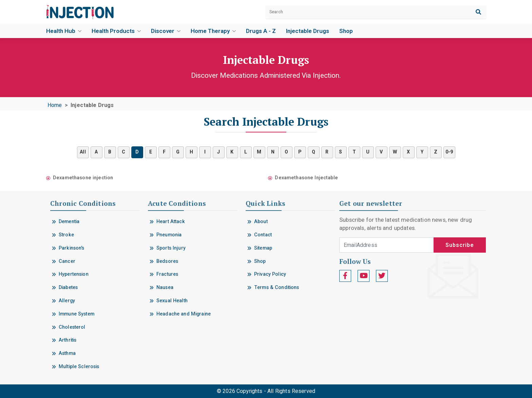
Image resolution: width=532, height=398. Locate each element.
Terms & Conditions (277, 287)
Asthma (67, 353)
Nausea (165, 287)
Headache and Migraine (184, 314)
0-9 (449, 152)
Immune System (77, 314)
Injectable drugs (308, 31)
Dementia (69, 222)
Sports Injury (171, 248)
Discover (166, 31)
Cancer (67, 261)
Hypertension (74, 274)
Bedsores (167, 261)
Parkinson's (72, 248)
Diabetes (68, 287)
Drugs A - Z (261, 31)
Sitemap (263, 248)
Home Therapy (213, 31)
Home (55, 105)
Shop (346, 31)
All (83, 152)
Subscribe (460, 245)
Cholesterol (72, 327)
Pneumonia (169, 235)
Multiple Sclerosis (79, 367)
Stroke (66, 235)
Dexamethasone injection (83, 178)
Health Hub (64, 31)
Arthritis (68, 340)
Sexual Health (172, 301)
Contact (263, 235)
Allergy (67, 301)
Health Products (116, 31)
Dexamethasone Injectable (306, 178)
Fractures (167, 274)
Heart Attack (171, 222)
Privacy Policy (270, 274)
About (261, 222)
